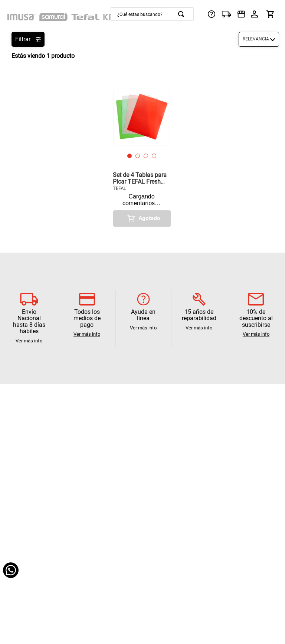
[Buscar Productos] (183, 14)
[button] (130, 156)
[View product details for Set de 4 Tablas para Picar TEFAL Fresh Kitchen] (142, 157)
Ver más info (29, 341)
